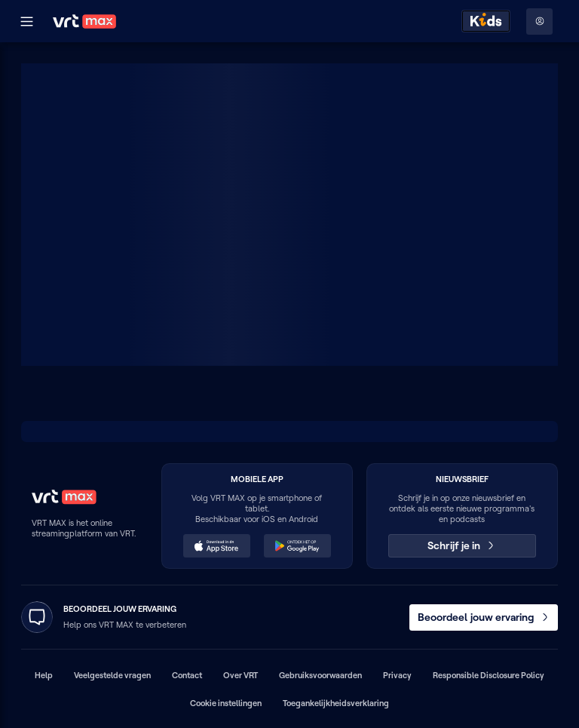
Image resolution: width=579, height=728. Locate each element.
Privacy (397, 675)
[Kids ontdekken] (486, 21)
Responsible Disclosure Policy (489, 675)
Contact (187, 675)
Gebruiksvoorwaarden (320, 675)
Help (44, 675)
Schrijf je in (462, 545)
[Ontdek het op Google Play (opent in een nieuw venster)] (298, 546)
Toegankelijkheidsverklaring (336, 703)
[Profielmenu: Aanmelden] (539, 22)
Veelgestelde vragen (112, 675)
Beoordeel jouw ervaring (484, 617)
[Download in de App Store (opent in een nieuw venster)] (217, 546)
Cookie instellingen (226, 703)
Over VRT (240, 675)
